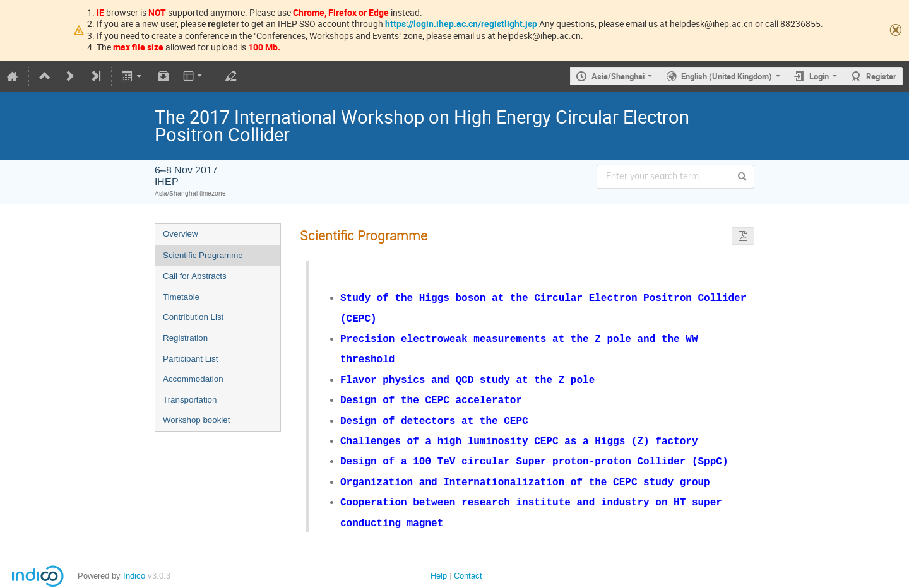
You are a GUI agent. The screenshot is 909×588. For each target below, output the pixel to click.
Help (439, 561)
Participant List (190, 359)
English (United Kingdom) (727, 76)
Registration (185, 338)
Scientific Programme (203, 255)
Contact (468, 561)
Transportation (190, 400)
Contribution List (193, 317)
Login (819, 76)
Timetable (181, 297)
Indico (134, 561)
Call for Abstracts (195, 276)
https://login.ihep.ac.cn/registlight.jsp (461, 24)
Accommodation (193, 379)
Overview (181, 234)
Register (881, 76)
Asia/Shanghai (618, 76)
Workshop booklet (196, 420)
